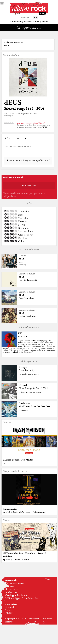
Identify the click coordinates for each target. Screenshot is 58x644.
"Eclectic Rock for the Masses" (30, 392)
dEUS (13, 103)
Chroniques (16, 22)
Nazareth (23, 385)
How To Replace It (28, 280)
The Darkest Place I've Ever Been (35, 407)
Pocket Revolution (27, 316)
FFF (20, 333)
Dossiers (28, 22)
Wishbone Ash (10, 509)
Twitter (9, 610)
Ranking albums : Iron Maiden (18, 460)
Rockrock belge (22, 264)
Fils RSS (9, 613)
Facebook (10, 607)
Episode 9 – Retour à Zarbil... (17, 560)
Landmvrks (24, 403)
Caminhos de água (27, 370)
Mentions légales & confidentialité (22, 599)
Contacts (10, 586)
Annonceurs (11, 592)
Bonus (45, 22)
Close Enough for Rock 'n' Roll (33, 389)
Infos (37, 22)
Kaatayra (23, 367)
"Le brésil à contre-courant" (29, 374)
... (4, 463)
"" (29, 346)
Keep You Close (26, 298)
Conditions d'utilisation (17, 595)
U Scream (23, 337)
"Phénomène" (24, 411)
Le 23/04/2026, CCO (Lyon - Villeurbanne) (24, 512)
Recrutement (12, 589)
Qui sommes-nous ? (15, 583)
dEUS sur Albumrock (29, 250)
